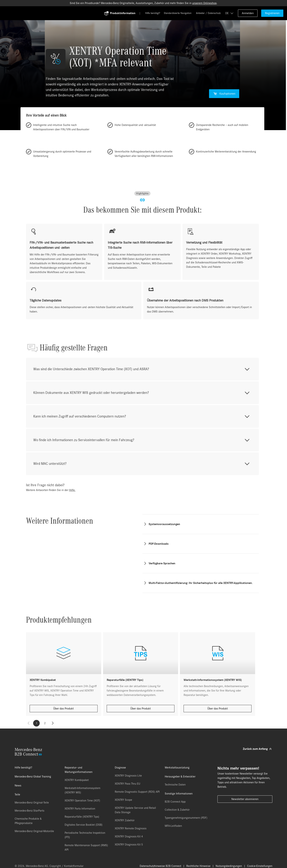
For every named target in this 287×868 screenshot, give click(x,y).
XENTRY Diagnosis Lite (128, 776)
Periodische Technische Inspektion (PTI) (85, 835)
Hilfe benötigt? (153, 13)
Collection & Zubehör (177, 810)
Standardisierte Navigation (178, 13)
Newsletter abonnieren (245, 799)
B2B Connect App (175, 802)
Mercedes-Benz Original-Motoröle (34, 831)
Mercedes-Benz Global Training (33, 777)
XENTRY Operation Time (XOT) (82, 801)
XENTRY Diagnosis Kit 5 (129, 845)
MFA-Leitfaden (173, 826)
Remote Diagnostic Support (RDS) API (137, 792)
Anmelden (248, 13)
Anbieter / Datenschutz (208, 13)
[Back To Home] (58, 13)
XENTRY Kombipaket (77, 780)
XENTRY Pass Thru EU (127, 784)
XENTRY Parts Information (80, 809)
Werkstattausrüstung (177, 768)
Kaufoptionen (224, 94)
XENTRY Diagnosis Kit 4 (129, 836)
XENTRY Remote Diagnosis (131, 828)
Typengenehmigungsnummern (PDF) (186, 818)
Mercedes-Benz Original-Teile (32, 803)
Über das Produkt (64, 709)
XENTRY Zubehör (125, 820)
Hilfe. (72, 490)
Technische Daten (175, 785)
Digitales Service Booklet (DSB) (84, 825)
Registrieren (272, 13)
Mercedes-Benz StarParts (29, 811)
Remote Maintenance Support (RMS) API (86, 847)
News (18, 786)
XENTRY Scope (123, 800)
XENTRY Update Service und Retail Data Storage (135, 810)
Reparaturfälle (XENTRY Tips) (82, 817)
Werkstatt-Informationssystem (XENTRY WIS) (82, 790)
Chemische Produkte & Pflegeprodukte (28, 821)
